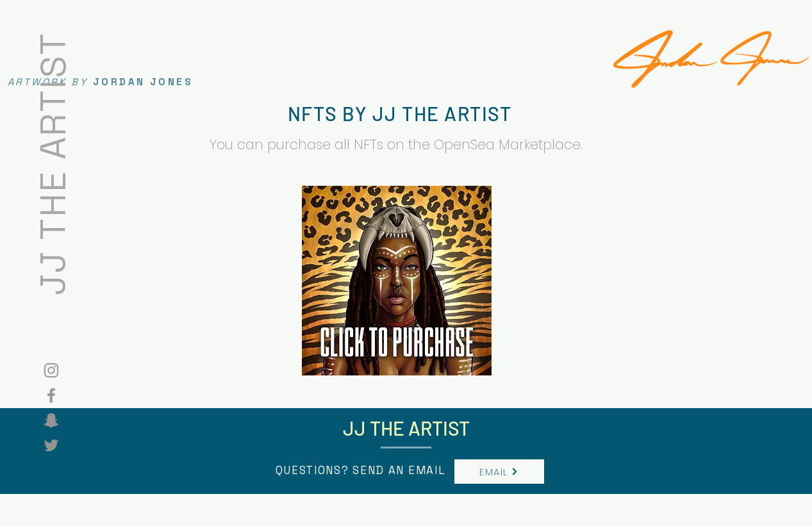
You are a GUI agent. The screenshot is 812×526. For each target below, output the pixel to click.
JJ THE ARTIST (53, 163)
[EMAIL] (499, 472)
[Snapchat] (51, 420)
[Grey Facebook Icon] (51, 395)
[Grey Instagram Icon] (51, 370)
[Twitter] (51, 445)
